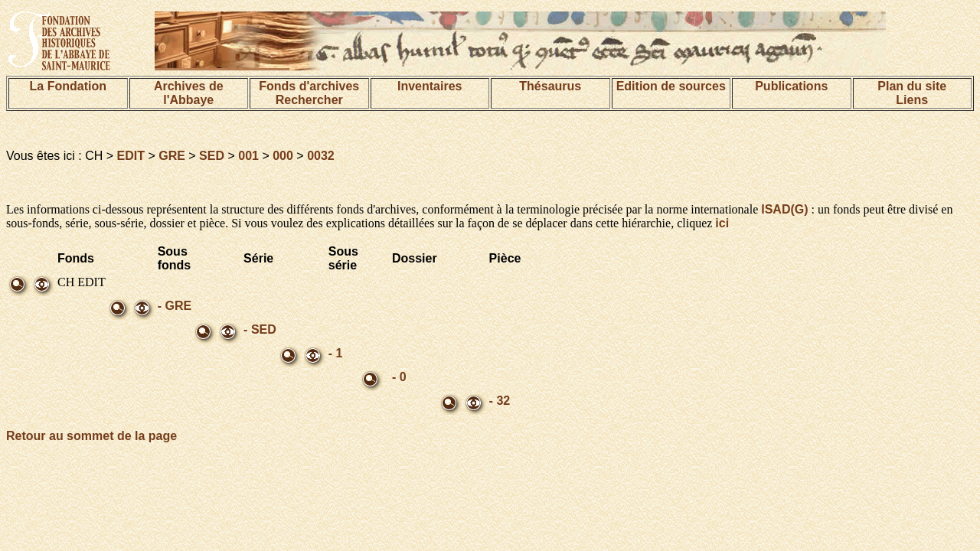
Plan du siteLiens (912, 93)
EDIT (131, 156)
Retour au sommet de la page (91, 436)
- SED (260, 329)
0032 (321, 156)
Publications (791, 86)
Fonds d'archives (309, 86)
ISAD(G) (784, 209)
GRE (172, 156)
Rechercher (309, 100)
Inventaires (430, 86)
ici (722, 223)
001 (248, 156)
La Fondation (68, 86)
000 (283, 156)
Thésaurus (550, 86)
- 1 (336, 353)
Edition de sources (671, 86)
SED (212, 156)
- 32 (500, 401)
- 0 (399, 377)
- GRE (175, 306)
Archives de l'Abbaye (189, 93)
